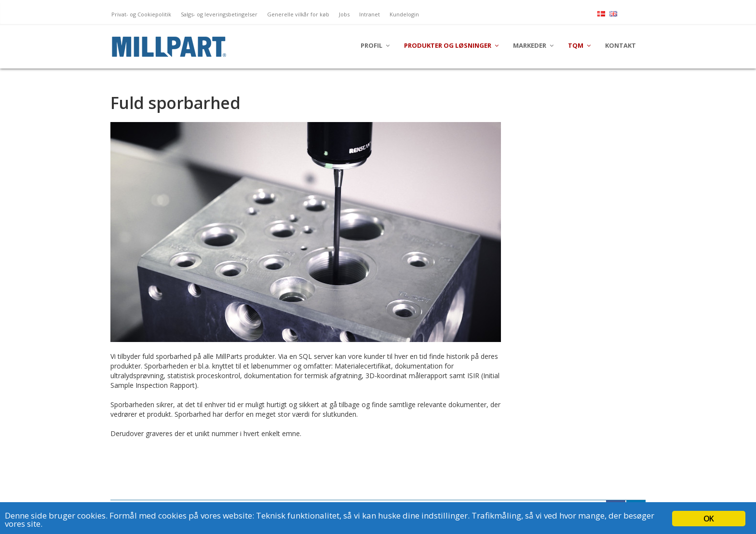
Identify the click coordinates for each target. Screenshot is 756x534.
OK (709, 519)
